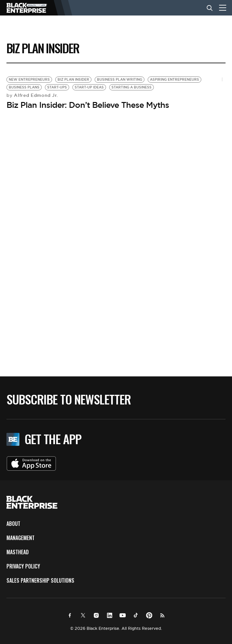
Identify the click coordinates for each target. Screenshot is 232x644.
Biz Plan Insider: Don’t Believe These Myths (88, 105)
